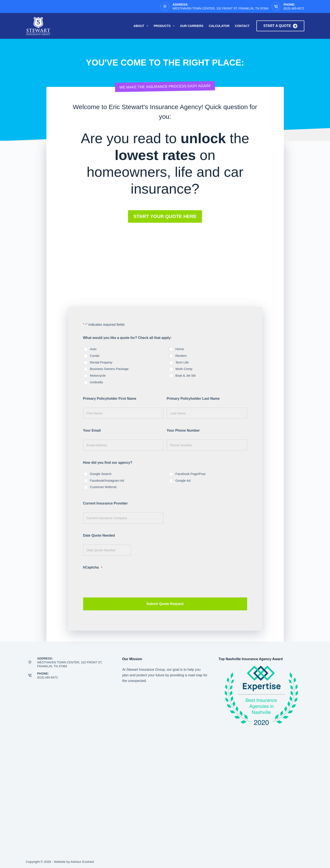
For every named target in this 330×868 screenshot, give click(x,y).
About (142, 26)
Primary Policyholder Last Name (193, 399)
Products (165, 26)
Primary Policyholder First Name (110, 399)
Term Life (182, 362)
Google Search (101, 474)
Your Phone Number (183, 430)
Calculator (219, 26)
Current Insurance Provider (105, 503)
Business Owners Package (109, 369)
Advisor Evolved (82, 861)
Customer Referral (103, 487)
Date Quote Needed (99, 535)
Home (180, 349)
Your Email (92, 430)
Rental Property (101, 362)
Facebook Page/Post (190, 474)
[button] (165, 216)
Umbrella (96, 382)
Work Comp (184, 369)
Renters (181, 356)
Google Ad (183, 480)
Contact (242, 26)
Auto (93, 349)
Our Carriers (192, 26)
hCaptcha (93, 568)
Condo (95, 356)
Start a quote (280, 26)
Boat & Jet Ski (186, 375)
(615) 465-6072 (294, 8)
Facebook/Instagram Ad (107, 480)
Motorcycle (98, 375)
